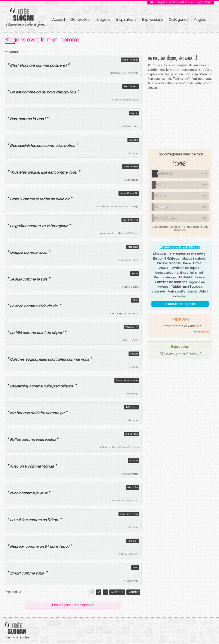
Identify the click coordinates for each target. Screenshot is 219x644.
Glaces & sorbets (194, 259)
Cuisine (134, 153)
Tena (135, 274)
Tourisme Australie (127, 380)
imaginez (60, 226)
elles (43, 360)
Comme (28, 199)
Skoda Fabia (131, 167)
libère (60, 66)
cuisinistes (27, 146)
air (67, 199)
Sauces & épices (129, 447)
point (41, 333)
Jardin (192, 291)
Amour (164, 268)
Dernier (133, 592)
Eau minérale (131, 73)
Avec (14, 466)
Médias (128, 340)
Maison (135, 260)
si (37, 199)
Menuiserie (202, 332)
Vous (14, 172)
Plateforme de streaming (188, 254)
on (44, 520)
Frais (14, 199)
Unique (16, 253)
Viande (48, 466)
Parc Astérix (131, 86)
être (41, 413)
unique (33, 172)
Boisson (115, 73)
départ (57, 333)
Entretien (104, 207)
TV (137, 340)
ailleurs (67, 386)
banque (23, 413)
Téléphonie (132, 581)
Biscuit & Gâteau (129, 233)
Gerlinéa (132, 487)
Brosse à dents (169, 263)
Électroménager (165, 278)
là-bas (38, 119)
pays (51, 92)
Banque (134, 420)
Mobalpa (133, 247)
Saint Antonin (130, 60)
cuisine (21, 520)
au (44, 92)
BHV (135, 300)
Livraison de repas (185, 268)
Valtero (134, 461)
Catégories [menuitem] (179, 20)
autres (70, 146)
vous (72, 172)
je (38, 279)
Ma (13, 413)
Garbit (134, 113)
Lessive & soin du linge (125, 207)
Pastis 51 (133, 541)
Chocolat (160, 254)
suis (18, 279)
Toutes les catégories (180, 304)
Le (12, 226)
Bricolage (117, 314)
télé (18, 333)
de (49, 306)
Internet (197, 273)
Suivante (117, 592)
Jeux (116, 100)
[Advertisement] (180, 119)
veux (43, 493)
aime (53, 520)
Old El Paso (131, 434)
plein (60, 199)
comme (42, 66)
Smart (15, 573)
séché (44, 199)
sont (51, 360)
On (12, 92)
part (56, 386)
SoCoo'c (133, 140)
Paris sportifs (176, 292)
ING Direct (132, 407)
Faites (15, 440)
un (21, 466)
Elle (44, 172)
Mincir (15, 493)
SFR (135, 568)
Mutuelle (186, 277)
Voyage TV (131, 327)
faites (61, 360)
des (59, 92)
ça (52, 66)
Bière (187, 263)
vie (55, 306)
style (19, 306)
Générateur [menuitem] (81, 20)
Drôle (197, 263)
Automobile (132, 180)
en (53, 199)
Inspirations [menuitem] (126, 20)
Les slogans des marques (73, 605)
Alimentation (131, 126)
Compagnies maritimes (172, 273)
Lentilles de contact (171, 282)
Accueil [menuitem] (58, 20)
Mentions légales (17, 637)
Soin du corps (131, 287)
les (61, 146)
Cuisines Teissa (129, 514)
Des (13, 146)
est (16, 66)
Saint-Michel (130, 220)
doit (34, 413)
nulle (47, 386)
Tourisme (133, 394)
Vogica (134, 354)
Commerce (132, 314)
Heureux (17, 547)
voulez (50, 440)
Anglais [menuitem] (200, 20)
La (12, 333)
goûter (21, 226)
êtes (23, 172)
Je (12, 279)
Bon (13, 119)
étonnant (27, 66)
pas (40, 146)
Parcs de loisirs (130, 100)
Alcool (124, 554)
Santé (135, 501)
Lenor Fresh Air (129, 193)
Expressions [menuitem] (153, 20)
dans (54, 547)
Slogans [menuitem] (104, 20)
